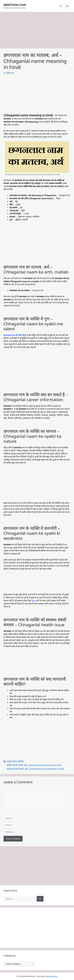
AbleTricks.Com (15, 5)
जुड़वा (34, 601)
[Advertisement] (37, 31)
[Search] (40, 899)
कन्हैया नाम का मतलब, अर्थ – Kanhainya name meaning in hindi (34, 765)
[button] (61, 6)
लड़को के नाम (12, 761)
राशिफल (21, 761)
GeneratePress (52, 976)
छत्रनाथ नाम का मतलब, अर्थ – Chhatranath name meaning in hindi (35, 769)
